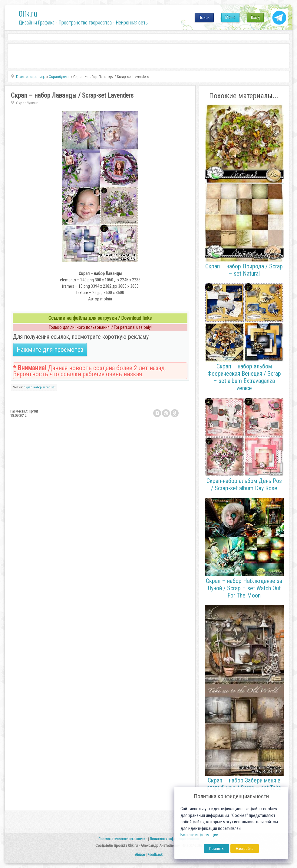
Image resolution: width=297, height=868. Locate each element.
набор (37, 387)
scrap (46, 387)
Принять (216, 849)
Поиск (204, 18)
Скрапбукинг (27, 103)
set (53, 387)
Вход (255, 18)
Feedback (155, 855)
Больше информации (199, 835)
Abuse (140, 855)
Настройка (245, 849)
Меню (230, 18)
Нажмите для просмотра (50, 350)
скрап (28, 387)
